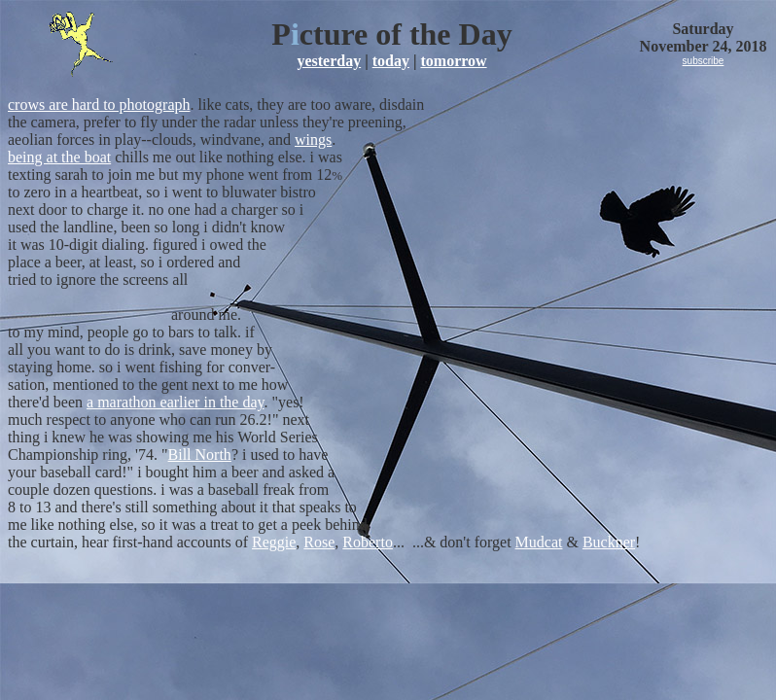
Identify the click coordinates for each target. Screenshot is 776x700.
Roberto (368, 542)
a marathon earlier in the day (175, 402)
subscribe (704, 61)
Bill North (200, 455)
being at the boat (59, 157)
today (391, 61)
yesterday (329, 61)
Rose (319, 542)
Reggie (274, 542)
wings (313, 140)
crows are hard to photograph (99, 105)
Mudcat (539, 542)
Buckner (609, 542)
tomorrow (453, 61)
